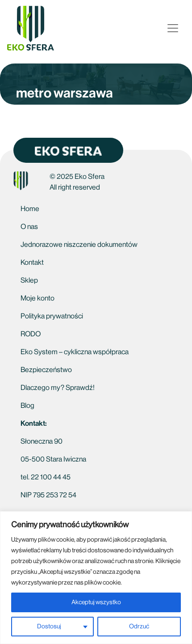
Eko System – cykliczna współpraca (75, 352)
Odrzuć (139, 627)
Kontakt (32, 263)
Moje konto (38, 298)
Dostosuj (49, 627)
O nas (29, 227)
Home (30, 209)
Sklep (29, 280)
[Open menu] (173, 28)
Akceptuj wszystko (96, 602)
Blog (27, 406)
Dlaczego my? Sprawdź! (58, 388)
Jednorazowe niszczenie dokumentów (79, 245)
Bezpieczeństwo (46, 370)
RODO (31, 334)
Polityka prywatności (52, 316)
